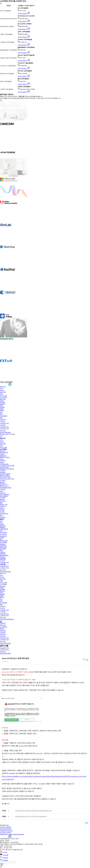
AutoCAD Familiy (5, 474)
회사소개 (3, 387)
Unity (2, 406)
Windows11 (3, 456)
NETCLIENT (4, 541)
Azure (2, 459)
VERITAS (3, 554)
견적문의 (3, 461)
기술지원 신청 (4, 423)
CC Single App (4, 464)
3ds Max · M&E (5, 475)
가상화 (2, 512)
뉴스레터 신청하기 (6, 833)
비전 (1, 388)
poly (1, 539)
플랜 (1, 503)
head (12, 619)
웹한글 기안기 (4, 486)
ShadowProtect (4, 555)
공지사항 (3, 431)
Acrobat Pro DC (5, 467)
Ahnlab (2, 524)
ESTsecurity (3, 547)
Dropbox (2, 407)
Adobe (2, 401)
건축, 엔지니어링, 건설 (7, 479)
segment (1, 436)
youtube (10, 834)
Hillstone (3, 527)
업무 (1, 414)
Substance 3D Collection (7, 469)
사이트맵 (12, 434)
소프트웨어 (3, 398)
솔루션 (2, 410)
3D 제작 (2, 510)
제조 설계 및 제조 (5, 477)
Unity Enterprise (5, 494)
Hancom (2, 404)
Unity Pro (3, 493)
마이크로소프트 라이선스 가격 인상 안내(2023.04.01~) (31, 816)
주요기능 (3, 501)
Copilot (2, 454)
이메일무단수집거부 (6, 831)
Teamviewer (3, 536)
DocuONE (3, 549)
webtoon (2, 834)
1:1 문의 (2, 421)
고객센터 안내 (4, 429)
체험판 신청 (4, 505)
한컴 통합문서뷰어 (6, 488)
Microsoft (3, 399)
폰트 (1, 515)
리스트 (86, 823)
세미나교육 (3, 396)
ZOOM (2, 538)
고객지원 (3, 425)
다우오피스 (3, 534)
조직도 (2, 390)
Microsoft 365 (4, 452)
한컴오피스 (3, 484)
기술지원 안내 (4, 427)
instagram (16, 834)
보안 (1, 412)
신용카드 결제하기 (6, 827)
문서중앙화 (3, 416)
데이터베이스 (4, 514)
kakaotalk (21, 834)
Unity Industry (4, 496)
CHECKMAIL (4, 529)
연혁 (1, 394)
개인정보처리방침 (6, 829)
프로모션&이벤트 (5, 432)
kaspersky (3, 526)
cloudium (3, 544)
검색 (7, 434)
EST (1, 523)
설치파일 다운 (4, 825)
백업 (1, 418)
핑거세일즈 (3, 532)
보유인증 (3, 392)
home (1, 621)
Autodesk (3, 403)
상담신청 (3, 420)
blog (6, 834)
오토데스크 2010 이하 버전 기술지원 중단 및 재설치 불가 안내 (34, 811)
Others (2, 409)
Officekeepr (3, 546)
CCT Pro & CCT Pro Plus (7, 466)
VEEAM (2, 552)
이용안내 (3, 634)
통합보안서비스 (5, 457)
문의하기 (3, 434)
